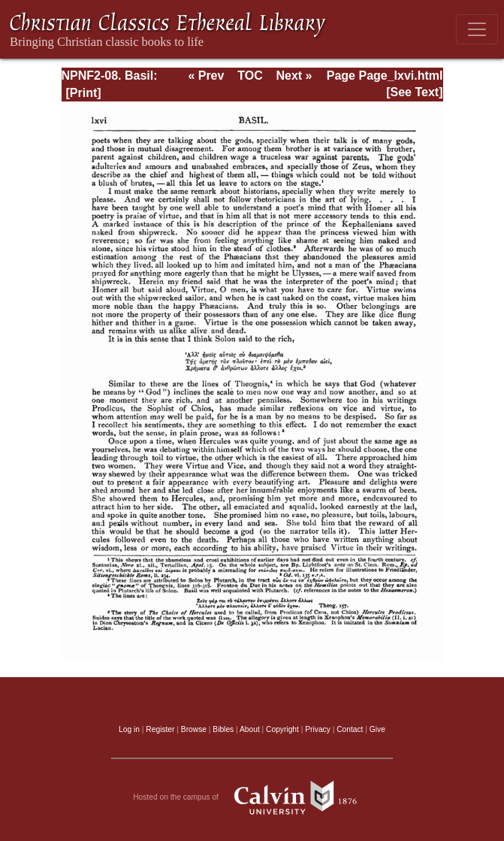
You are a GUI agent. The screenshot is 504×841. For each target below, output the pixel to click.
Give (377, 729)
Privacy (318, 729)
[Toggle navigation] (477, 29)
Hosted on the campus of (252, 797)
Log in (129, 729)
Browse (194, 729)
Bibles (223, 729)
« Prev (206, 76)
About (250, 729)
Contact (350, 729)
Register (160, 729)
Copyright (282, 729)
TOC (250, 76)
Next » (294, 76)
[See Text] (414, 92)
